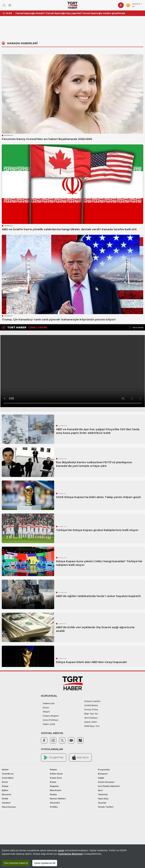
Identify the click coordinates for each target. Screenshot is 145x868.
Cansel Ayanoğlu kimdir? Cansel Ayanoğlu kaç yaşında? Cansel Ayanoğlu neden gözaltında (70, 13)
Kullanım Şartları (92, 701)
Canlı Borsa (8, 774)
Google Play (54, 758)
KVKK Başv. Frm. (92, 726)
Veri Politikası (91, 718)
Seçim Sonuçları (106, 782)
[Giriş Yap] (121, 5)
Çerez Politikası (51, 720)
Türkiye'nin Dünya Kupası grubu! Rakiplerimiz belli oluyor (97, 530)
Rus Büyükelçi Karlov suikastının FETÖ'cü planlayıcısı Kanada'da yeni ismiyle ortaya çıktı (94, 464)
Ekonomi (6, 795)
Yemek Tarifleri (106, 807)
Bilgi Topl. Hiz (91, 714)
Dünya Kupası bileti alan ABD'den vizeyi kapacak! (91, 662)
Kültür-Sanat (56, 774)
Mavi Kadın (55, 790)
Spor (100, 790)
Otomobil (55, 803)
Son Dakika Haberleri (109, 786)
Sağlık (101, 778)
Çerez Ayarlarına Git (45, 863)
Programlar (104, 770)
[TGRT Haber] (72, 5)
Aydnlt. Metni (91, 722)
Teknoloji (103, 795)
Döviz (5, 782)
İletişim (46, 712)
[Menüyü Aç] (10, 5)
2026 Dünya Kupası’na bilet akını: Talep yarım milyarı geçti (98, 497)
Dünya (5, 786)
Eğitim (5, 790)
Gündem (6, 803)
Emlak (5, 799)
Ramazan (103, 774)
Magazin (54, 786)
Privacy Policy (91, 710)
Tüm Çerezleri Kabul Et (16, 863)
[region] (72, 856)
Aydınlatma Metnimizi (70, 854)
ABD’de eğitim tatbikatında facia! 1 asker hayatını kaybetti (98, 596)
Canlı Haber (8, 778)
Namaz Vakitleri (58, 799)
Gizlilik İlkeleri (91, 705)
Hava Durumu (9, 807)
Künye (46, 708)
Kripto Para (56, 778)
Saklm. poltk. (49, 724)
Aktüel (5, 770)
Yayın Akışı (103, 799)
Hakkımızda (49, 703)
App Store (80, 758)
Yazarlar (102, 803)
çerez (61, 850)
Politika (54, 807)
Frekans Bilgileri (51, 716)
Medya (53, 795)
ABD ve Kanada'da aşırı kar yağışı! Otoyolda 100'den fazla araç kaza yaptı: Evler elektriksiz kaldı (98, 431)
